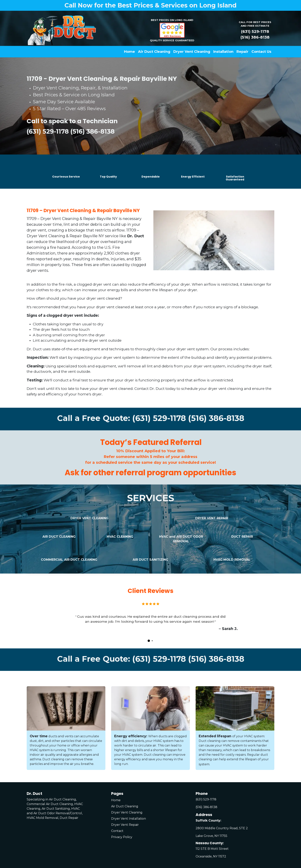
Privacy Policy (122, 837)
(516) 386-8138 (255, 37)
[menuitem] (129, 52)
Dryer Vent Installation (129, 819)
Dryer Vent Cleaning (127, 812)
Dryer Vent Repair (125, 825)
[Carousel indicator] (149, 641)
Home (116, 800)
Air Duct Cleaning (125, 806)
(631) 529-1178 (255, 31)
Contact (117, 831)
